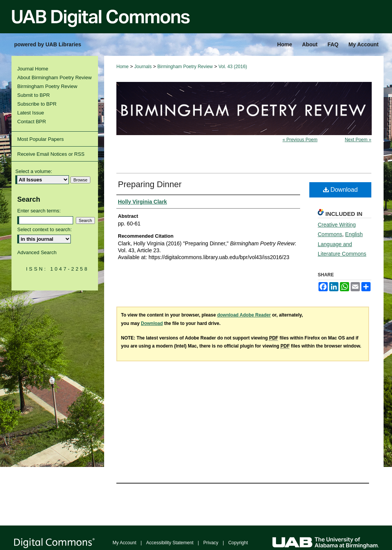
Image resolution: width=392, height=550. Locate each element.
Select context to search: (44, 229)
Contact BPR (32, 122)
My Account (124, 543)
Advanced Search (37, 252)
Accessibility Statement (170, 543)
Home (122, 67)
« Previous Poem (300, 140)
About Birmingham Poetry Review (54, 78)
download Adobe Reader (244, 315)
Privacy (211, 543)
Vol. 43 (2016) (233, 67)
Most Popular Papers (40, 139)
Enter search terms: (39, 211)
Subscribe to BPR (37, 104)
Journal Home (33, 69)
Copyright (238, 543)
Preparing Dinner (150, 184)
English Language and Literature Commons (342, 244)
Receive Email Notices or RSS (51, 154)
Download (341, 190)
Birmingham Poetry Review (185, 67)
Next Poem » (358, 140)
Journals (143, 67)
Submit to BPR (33, 95)
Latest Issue (31, 113)
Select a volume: (34, 171)
